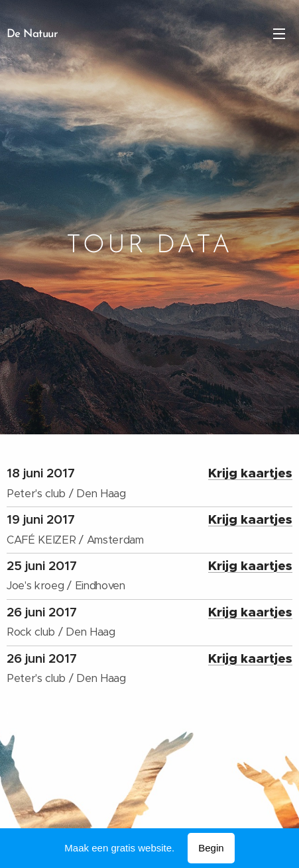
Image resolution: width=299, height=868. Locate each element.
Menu (279, 34)
